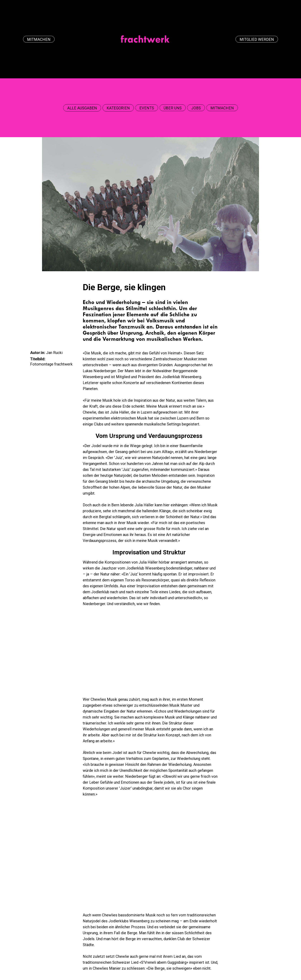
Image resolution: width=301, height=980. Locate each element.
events (147, 108)
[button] (82, 108)
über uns (173, 108)
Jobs (196, 108)
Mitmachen (39, 39)
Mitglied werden (257, 39)
